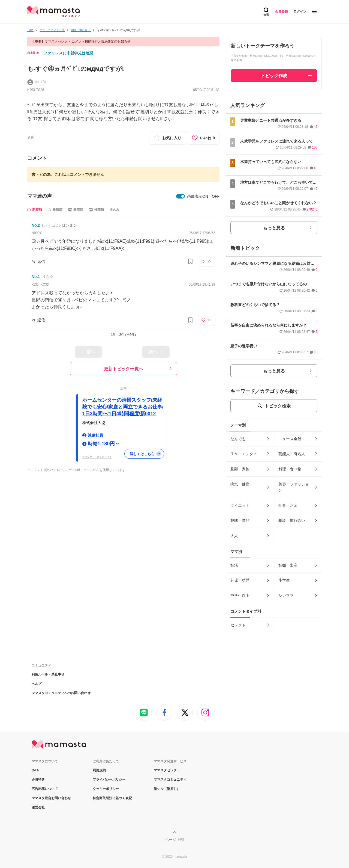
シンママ (286, 596)
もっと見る (274, 228)
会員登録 (281, 11)
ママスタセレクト (167, 770)
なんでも (238, 439)
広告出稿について (45, 789)
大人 (234, 536)
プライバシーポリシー (109, 780)
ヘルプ (37, 684)
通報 (31, 138)
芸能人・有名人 (292, 454)
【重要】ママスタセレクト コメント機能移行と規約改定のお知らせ (81, 42)
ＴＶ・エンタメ (244, 454)
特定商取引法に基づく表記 (112, 798)
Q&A (35, 770)
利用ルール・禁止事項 (48, 674)
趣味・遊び (240, 520)
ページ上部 (174, 840)
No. (36, 225)
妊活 (234, 565)
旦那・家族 (240, 469)
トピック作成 (274, 76)
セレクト (238, 625)
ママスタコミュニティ (170, 780)
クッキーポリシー (106, 789)
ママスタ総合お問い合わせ (51, 798)
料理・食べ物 (290, 469)
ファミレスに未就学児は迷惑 (68, 53)
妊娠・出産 (288, 565)
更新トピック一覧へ (124, 369)
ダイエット (240, 505)
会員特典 (38, 780)
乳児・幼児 (240, 580)
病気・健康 (240, 484)
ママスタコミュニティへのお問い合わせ (61, 693)
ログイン (300, 11)
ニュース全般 (290, 439)
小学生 (284, 580)
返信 (41, 262)
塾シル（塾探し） (167, 789)
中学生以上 (240, 596)
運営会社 (38, 807)
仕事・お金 (288, 505)
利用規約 (99, 770)
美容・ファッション (294, 487)
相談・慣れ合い (292, 520)
